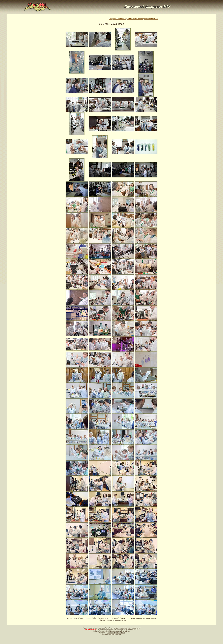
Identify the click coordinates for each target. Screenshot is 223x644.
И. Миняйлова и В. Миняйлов (120, 631)
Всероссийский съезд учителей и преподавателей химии (133, 19)
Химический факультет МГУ (116, 633)
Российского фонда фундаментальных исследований (123, 628)
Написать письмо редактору (111, 634)
